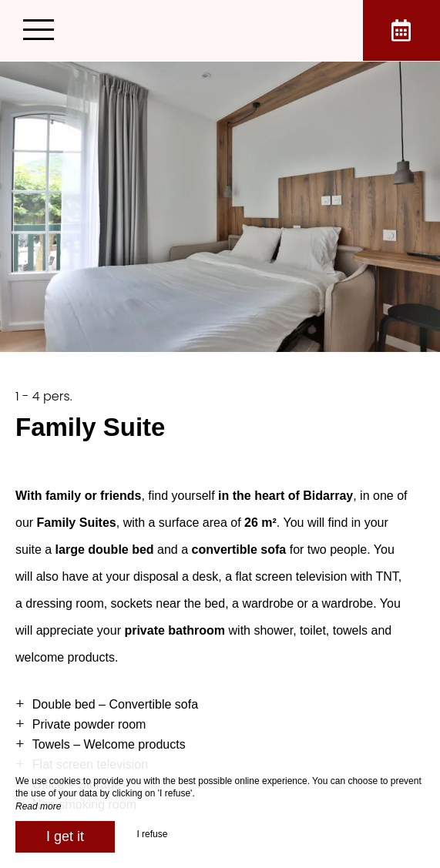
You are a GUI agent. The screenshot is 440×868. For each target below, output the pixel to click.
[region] (220, 610)
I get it (65, 836)
